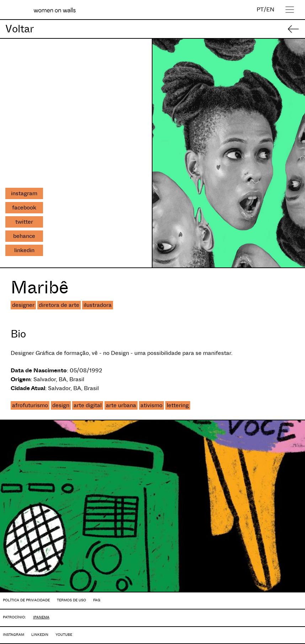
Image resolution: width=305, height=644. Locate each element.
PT (260, 9)
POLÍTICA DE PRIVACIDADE (26, 600)
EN (270, 9)
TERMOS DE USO (71, 600)
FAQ (97, 600)
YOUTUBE (64, 635)
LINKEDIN (40, 635)
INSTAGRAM (14, 635)
